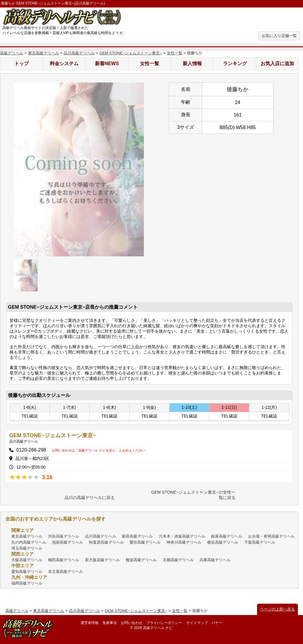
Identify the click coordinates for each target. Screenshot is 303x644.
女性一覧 (175, 53)
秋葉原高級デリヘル (106, 542)
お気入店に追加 (277, 64)
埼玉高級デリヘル (27, 548)
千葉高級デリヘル (260, 542)
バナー (217, 623)
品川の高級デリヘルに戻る (90, 498)
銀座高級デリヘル (227, 536)
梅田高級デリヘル (64, 560)
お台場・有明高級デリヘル (271, 536)
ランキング (235, 64)
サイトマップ (197, 623)
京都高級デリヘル (178, 560)
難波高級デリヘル (141, 560)
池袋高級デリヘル (67, 542)
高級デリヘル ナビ (158, 628)
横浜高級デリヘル (223, 542)
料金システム (64, 64)
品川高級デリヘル (79, 53)
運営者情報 (90, 623)
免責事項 (110, 623)
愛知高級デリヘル (27, 572)
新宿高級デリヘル (137, 536)
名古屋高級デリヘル (66, 572)
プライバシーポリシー (164, 623)
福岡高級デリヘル (27, 583)
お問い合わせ (132, 623)
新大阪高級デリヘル (103, 560)
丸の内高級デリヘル (29, 542)
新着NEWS (107, 64)
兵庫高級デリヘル (215, 560)
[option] (79, 169)
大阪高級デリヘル (27, 560)
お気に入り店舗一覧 (279, 36)
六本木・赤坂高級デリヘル (182, 536)
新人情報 (192, 64)
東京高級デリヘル (44, 53)
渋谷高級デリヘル (64, 536)
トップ (21, 64)
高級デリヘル (12, 53)
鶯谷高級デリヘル (145, 542)
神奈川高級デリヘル (184, 542)
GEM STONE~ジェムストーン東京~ (131, 53)
